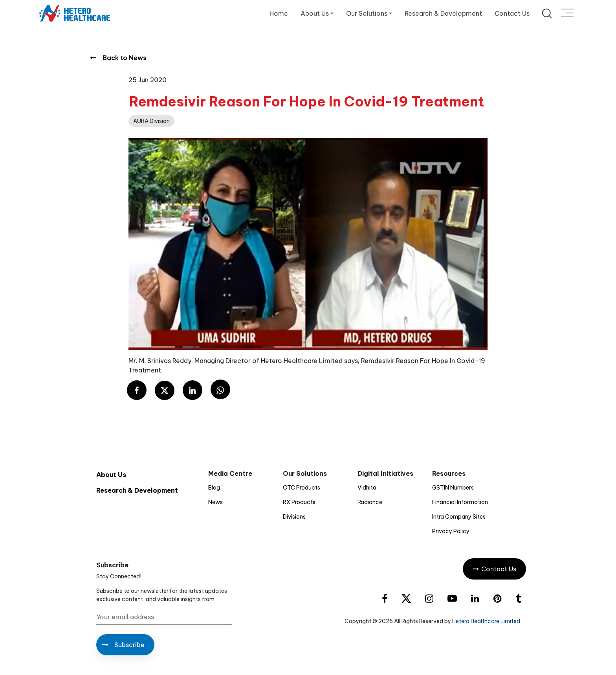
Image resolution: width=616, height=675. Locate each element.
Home (279, 13)
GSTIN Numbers (453, 488)
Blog (214, 488)
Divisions (294, 517)
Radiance (370, 502)
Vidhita (367, 488)
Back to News (118, 58)
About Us (111, 475)
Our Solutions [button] (367, 13)
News (215, 502)
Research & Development (443, 13)
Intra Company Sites (459, 517)
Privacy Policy (451, 531)
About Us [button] (315, 13)
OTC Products (302, 488)
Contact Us (512, 13)
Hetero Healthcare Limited (486, 621)
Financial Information (460, 502)
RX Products (299, 502)
